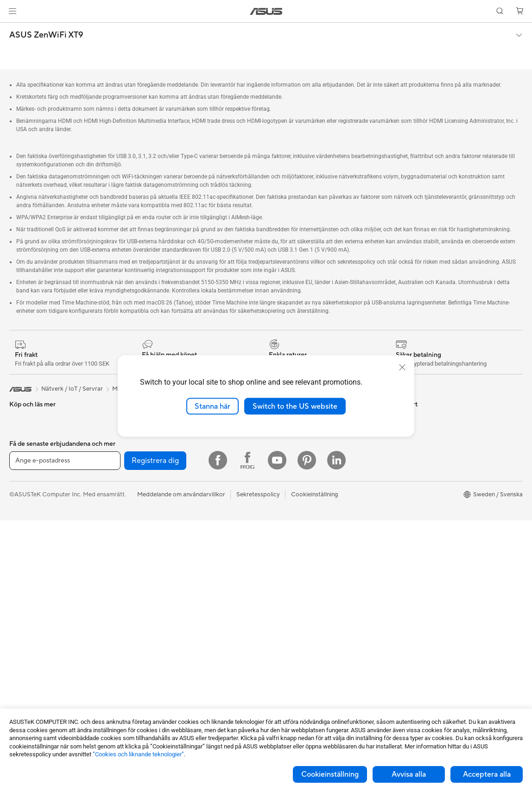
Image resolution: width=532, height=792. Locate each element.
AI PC (402, 439)
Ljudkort (147, 439)
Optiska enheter (158, 453)
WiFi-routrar (153, 523)
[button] (13, 11)
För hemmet (26, 454)
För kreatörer (28, 495)
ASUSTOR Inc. (286, 439)
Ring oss (278, 564)
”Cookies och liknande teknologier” (138, 754)
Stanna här (212, 406)
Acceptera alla (487, 774)
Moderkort (24, 677)
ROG (401, 481)
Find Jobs (279, 508)
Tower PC (22, 579)
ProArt (404, 494)
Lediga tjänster (286, 453)
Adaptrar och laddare (165, 662)
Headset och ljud (159, 607)
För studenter (28, 509)
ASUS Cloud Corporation (301, 481)
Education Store (417, 453)
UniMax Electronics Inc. (298, 494)
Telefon (19, 412)
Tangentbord (153, 579)
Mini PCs (21, 607)
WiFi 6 (144, 509)
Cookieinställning (330, 774)
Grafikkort (23, 691)
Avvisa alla (409, 774)
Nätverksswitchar (160, 537)
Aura (401, 536)
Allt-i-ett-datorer (32, 565)
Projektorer (25, 635)
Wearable (22, 649)
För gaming (25, 468)
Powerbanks (153, 690)
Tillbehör (21, 425)
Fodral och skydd (160, 648)
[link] (266, 11)
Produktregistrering (293, 578)
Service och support (294, 536)
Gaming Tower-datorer (41, 593)
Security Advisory (290, 606)
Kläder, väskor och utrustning (176, 634)
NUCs (18, 621)
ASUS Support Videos (296, 620)
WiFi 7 (144, 495)
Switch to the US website (295, 406)
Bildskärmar (26, 551)
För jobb (21, 482)
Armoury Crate (415, 522)
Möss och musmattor (165, 593)
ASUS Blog (410, 550)
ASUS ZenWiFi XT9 (46, 35)
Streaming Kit (155, 621)
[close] (402, 367)
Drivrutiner (281, 592)
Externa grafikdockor (165, 467)
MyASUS (279, 634)
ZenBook (407, 508)
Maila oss (279, 550)
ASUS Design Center (423, 467)
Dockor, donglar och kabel (172, 676)
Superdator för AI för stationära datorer (190, 551)
